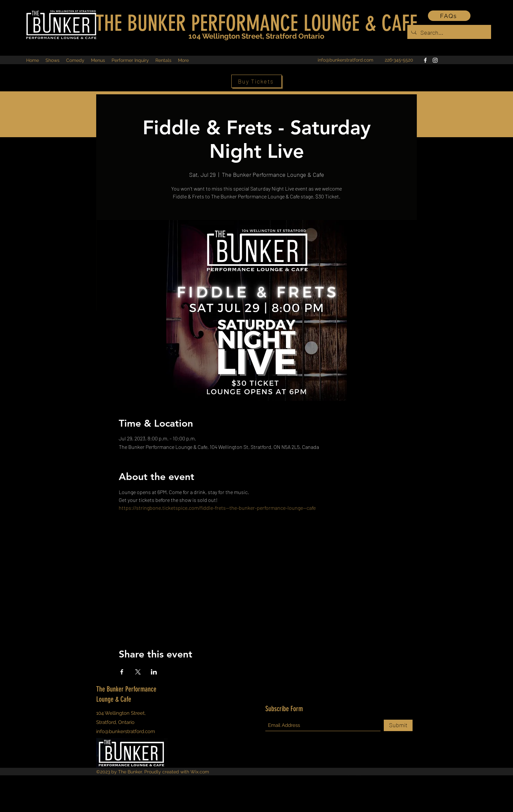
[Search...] (449, 33)
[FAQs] (449, 16)
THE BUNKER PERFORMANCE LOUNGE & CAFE (256, 23)
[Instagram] (435, 60)
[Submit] (398, 725)
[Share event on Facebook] (122, 672)
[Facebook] (425, 60)
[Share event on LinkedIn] (154, 672)
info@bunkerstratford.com (345, 60)
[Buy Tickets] (256, 81)
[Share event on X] (138, 672)
